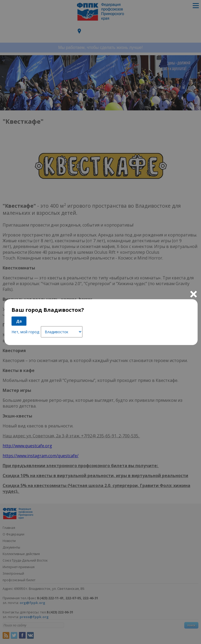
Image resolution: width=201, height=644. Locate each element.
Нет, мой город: (26, 332)
